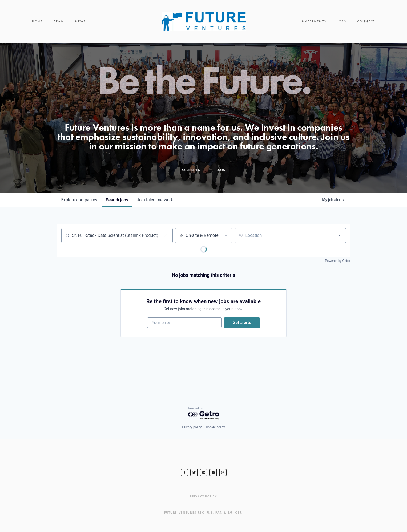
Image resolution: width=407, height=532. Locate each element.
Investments (313, 21)
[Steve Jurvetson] (184, 473)
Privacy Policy (204, 496)
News (81, 21)
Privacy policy (192, 427)
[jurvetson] (204, 473)
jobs (117, 200)
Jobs (342, 21)
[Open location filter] (339, 235)
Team (59, 21)
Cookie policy (215, 427)
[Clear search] (166, 235)
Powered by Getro (337, 261)
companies (79, 200)
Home (38, 21)
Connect (366, 21)
